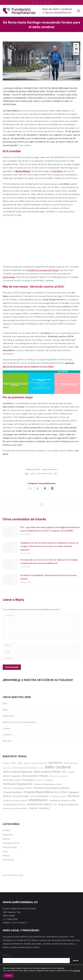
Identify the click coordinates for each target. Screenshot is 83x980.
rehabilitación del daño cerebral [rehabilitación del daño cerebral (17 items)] (62, 800)
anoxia (33, 474)
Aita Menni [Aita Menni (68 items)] (55, 763)
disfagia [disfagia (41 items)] (44, 776)
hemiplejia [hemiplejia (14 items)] (49, 780)
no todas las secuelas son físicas (42, 270)
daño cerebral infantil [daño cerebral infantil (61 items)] (47, 772)
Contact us (7, 735)
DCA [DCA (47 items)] (64, 772)
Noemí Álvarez (23, 171)
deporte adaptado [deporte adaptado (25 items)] (12, 776)
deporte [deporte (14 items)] (71, 772)
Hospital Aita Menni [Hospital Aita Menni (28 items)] (13, 792)
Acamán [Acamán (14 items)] (6, 763)
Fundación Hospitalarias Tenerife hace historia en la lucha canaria (48, 577)
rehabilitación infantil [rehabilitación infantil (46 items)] (39, 804)
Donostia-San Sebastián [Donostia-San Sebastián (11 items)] (58, 776)
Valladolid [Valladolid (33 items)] (44, 808)
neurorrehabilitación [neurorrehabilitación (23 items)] (40, 796)
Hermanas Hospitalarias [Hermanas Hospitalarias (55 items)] (18, 784)
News (5, 710)
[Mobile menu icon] (78, 11)
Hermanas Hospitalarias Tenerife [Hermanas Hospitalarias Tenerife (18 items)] (17, 788)
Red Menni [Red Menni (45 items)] (73, 796)
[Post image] (10, 532)
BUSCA (6, 955)
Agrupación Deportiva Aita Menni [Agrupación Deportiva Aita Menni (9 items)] (35, 763)
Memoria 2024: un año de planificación (20, 722)
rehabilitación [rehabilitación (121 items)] (38, 800)
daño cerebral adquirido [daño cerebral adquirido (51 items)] (18, 772)
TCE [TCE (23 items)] (55, 804)
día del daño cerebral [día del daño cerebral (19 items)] (12, 780)
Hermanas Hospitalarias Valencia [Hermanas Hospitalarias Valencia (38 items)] (51, 788)
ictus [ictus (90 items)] (64, 792)
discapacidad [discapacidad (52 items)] (30, 776)
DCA (56, 474)
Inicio (5, 703)
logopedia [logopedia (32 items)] (73, 792)
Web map (7, 741)
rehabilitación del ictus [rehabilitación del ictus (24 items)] (14, 804)
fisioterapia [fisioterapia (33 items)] (29, 780)
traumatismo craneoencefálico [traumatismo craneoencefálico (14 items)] (15, 808)
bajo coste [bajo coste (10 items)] (7, 768)
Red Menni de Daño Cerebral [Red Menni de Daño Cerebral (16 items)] (15, 800)
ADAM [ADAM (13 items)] (13, 763)
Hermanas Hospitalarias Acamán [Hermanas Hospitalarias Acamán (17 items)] (48, 784)
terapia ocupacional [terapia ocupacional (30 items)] (68, 804)
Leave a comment (50, 469)
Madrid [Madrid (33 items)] (7, 796)
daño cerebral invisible (44, 474)
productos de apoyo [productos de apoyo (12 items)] (58, 796)
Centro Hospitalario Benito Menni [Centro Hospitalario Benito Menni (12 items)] (25, 768)
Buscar (76, 961)
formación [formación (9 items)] (40, 780)
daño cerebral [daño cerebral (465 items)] (58, 767)
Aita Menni (57, 171)
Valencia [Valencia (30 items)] (33, 808)
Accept (8, 976)
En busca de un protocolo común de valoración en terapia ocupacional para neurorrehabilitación (49, 562)
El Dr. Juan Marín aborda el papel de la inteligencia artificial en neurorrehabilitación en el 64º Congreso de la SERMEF (50, 529)
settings (77, 971)
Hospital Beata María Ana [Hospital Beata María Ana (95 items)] (41, 792)
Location (7, 728)
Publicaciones (9, 716)
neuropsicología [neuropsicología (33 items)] (21, 796)
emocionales (9, 277)
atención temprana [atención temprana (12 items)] (71, 763)
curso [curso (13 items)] (41, 768)
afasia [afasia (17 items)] (20, 763)
